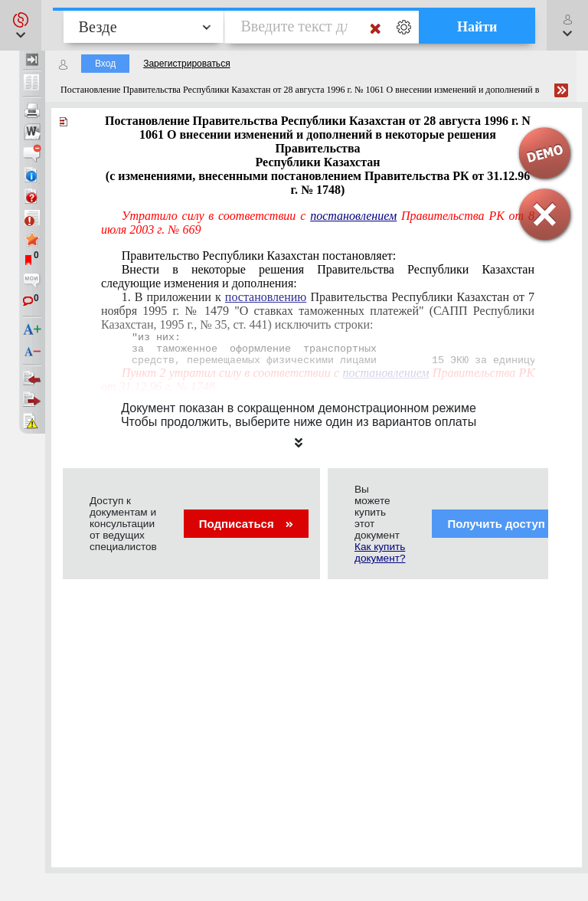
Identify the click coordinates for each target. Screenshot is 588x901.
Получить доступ (506, 524)
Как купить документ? (380, 552)
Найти (477, 27)
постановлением (353, 216)
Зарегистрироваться (186, 64)
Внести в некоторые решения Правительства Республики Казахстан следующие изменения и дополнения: (318, 276)
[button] (21, 25)
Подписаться (246, 524)
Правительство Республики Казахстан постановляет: (259, 256)
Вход (105, 64)
